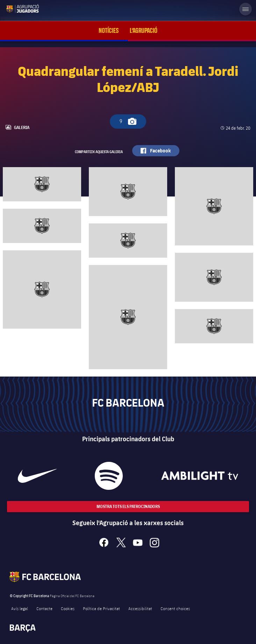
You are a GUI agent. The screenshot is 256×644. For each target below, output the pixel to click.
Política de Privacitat (101, 608)
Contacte (44, 608)
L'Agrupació (144, 31)
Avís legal (20, 608)
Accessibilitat (140, 608)
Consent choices (175, 608)
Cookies (68, 608)
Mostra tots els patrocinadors (128, 506)
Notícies (109, 31)
